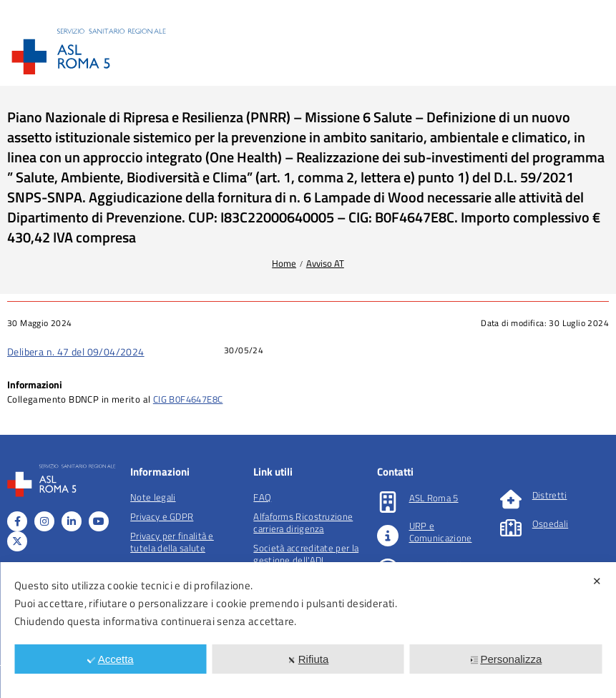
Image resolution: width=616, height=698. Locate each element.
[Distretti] (511, 499)
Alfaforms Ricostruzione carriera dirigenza (303, 522)
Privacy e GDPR (162, 516)
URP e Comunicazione (441, 532)
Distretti (550, 495)
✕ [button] (597, 581)
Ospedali (550, 523)
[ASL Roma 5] (388, 502)
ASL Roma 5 (434, 498)
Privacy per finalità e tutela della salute (172, 542)
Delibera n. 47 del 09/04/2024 (76, 352)
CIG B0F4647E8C (188, 399)
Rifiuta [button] (308, 659)
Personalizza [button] (505, 659)
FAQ (262, 497)
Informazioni (35, 384)
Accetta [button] (111, 659)
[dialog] (308, 630)
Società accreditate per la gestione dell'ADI (306, 554)
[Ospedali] (511, 528)
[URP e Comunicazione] (388, 536)
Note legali (153, 497)
